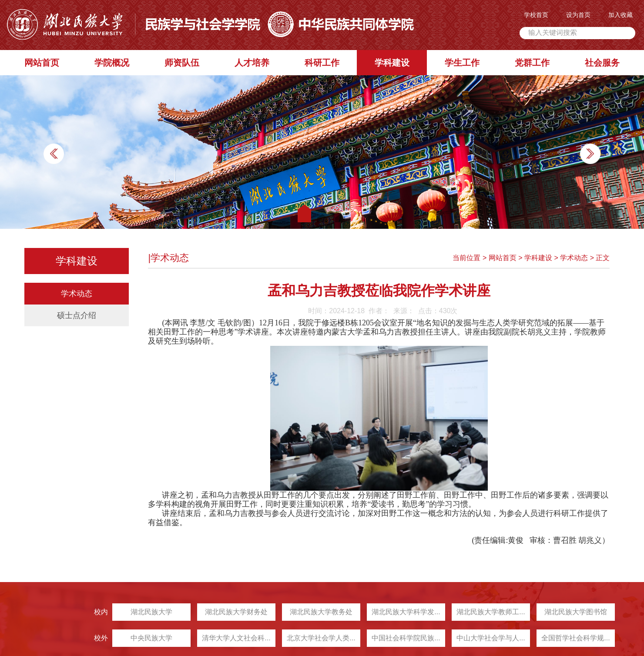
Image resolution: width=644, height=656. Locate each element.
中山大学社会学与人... (472, 638)
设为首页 (579, 15)
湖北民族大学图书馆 (557, 612)
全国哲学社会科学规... (557, 638)
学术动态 (77, 295)
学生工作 (463, 63)
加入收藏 (621, 15)
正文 (602, 259)
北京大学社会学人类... (303, 638)
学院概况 (113, 63)
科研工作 (323, 63)
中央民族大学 (133, 638)
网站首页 (43, 63)
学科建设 (393, 63)
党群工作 (533, 63)
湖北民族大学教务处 (303, 612)
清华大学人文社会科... (218, 638)
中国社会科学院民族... (387, 638)
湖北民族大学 (133, 612)
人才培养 (253, 63)
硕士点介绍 (77, 316)
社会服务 (603, 63)
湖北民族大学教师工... (472, 612)
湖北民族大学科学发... (387, 612)
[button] (589, 154)
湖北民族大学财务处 (218, 612)
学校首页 (537, 15)
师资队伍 (183, 63)
